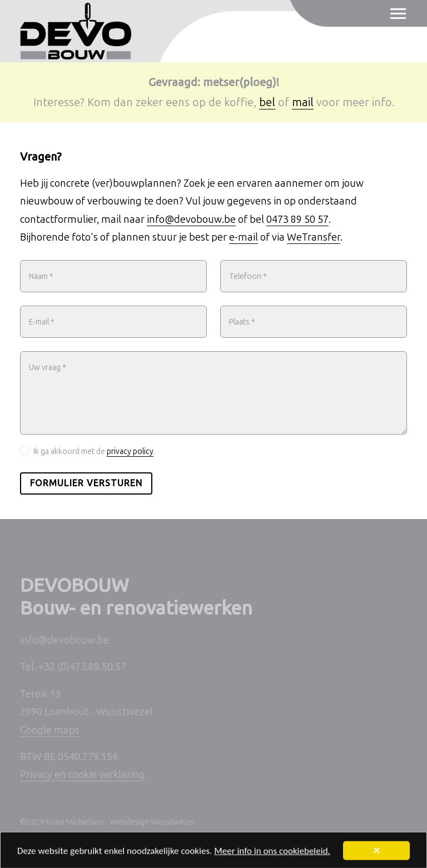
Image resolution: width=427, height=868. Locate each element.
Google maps (50, 730)
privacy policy (130, 452)
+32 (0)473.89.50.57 (82, 667)
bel (267, 102)
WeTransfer (314, 237)
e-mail (244, 237)
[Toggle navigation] (393, 14)
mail (303, 102)
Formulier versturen (86, 483)
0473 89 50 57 (297, 220)
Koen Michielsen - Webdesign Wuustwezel (120, 822)
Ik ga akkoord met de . (94, 452)
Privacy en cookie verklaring (83, 775)
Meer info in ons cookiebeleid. (272, 853)
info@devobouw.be (191, 220)
